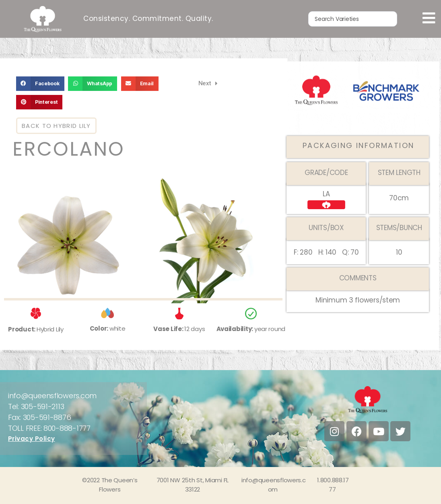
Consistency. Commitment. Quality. (148, 18)
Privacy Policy (32, 439)
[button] (40, 84)
